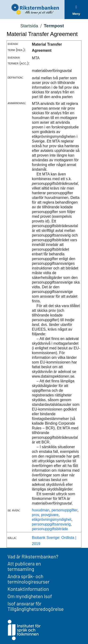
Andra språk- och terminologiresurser (29, 579)
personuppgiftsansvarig (51, 524)
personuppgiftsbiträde (50, 529)
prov (35, 515)
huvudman (41, 510)
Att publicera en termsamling (24, 566)
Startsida (29, 26)
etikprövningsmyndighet (52, 520)
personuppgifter (64, 510)
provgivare (50, 515)
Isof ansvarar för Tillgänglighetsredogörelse (36, 606)
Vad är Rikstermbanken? (33, 556)
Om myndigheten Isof (30, 596)
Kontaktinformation (28, 589)
